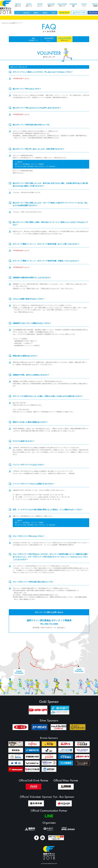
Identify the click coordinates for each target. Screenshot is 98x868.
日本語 (18, 13)
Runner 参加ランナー (51, 5)
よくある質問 (12, 23)
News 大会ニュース (29, 5)
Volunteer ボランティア (62, 5)
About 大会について (18, 5)
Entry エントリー (40, 5)
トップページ (5, 23)
